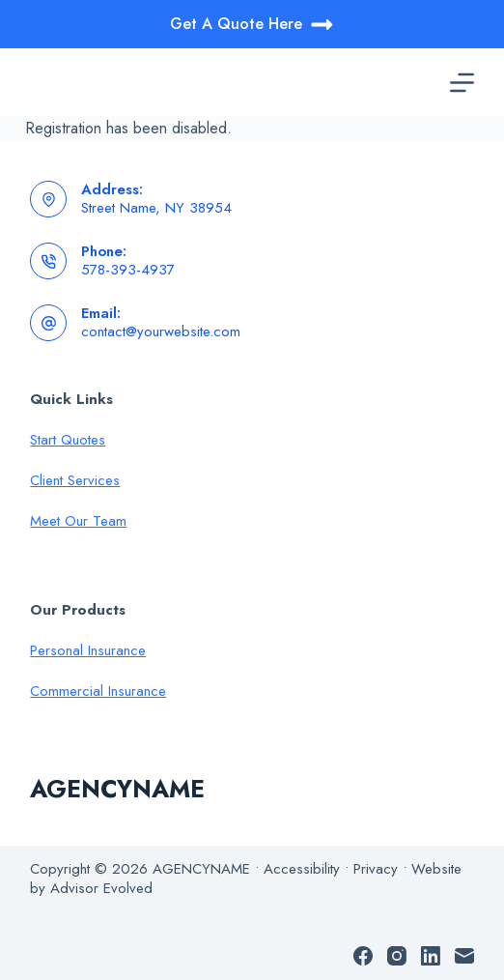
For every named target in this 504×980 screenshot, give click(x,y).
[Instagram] (397, 956)
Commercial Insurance (98, 691)
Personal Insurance (88, 650)
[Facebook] (363, 956)
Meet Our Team (78, 521)
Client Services (75, 480)
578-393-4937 (128, 270)
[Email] (464, 956)
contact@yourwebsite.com (161, 331)
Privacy (376, 869)
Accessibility (302, 869)
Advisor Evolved (101, 888)
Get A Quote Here (252, 25)
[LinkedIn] (431, 956)
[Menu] (462, 83)
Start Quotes (68, 440)
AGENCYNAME (117, 789)
